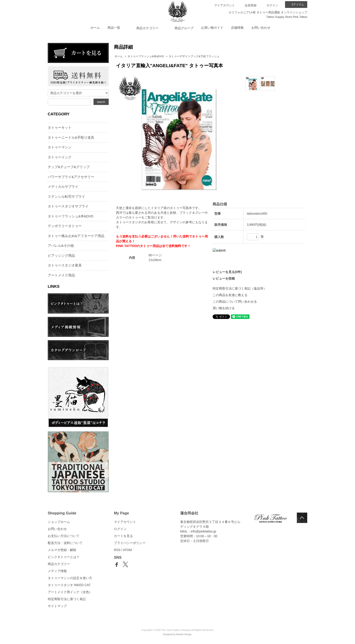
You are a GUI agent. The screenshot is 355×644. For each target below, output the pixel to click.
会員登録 (251, 5)
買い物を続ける (224, 308)
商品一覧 (114, 28)
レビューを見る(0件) (227, 272)
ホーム (95, 28)
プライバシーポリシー (130, 543)
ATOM (127, 550)
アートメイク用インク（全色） (70, 592)
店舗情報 (237, 28)
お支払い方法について (64, 536)
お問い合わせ (261, 28)
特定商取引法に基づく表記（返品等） (240, 288)
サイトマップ (57, 606)
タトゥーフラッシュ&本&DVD (146, 56)
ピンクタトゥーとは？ (64, 557)
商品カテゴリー (59, 564)
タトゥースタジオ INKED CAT (69, 585)
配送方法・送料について (65, 543)
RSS (117, 550)
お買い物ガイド (212, 28)
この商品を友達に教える (230, 295)
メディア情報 (57, 571)
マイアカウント (224, 5)
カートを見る (123, 536)
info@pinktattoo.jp (203, 531)
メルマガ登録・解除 (62, 550)
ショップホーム (59, 522)
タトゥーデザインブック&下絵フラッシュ (194, 56)
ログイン (272, 5)
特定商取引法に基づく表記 (67, 599)
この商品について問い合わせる (235, 302)
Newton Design (184, 634)
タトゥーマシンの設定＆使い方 (70, 578)
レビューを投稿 (224, 278)
